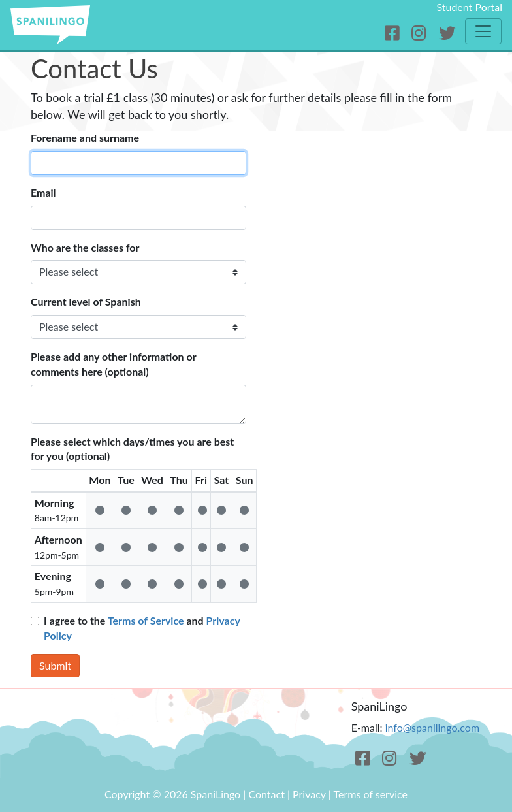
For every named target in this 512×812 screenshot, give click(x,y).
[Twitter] (447, 33)
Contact (266, 794)
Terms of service (370, 794)
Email (43, 192)
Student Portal (469, 7)
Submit (55, 665)
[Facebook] (394, 33)
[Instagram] (421, 33)
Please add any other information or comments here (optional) (113, 364)
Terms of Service (146, 620)
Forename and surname (85, 138)
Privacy (309, 794)
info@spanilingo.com (432, 727)
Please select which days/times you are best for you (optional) (132, 449)
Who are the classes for (85, 247)
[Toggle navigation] (483, 31)
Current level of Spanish (86, 301)
